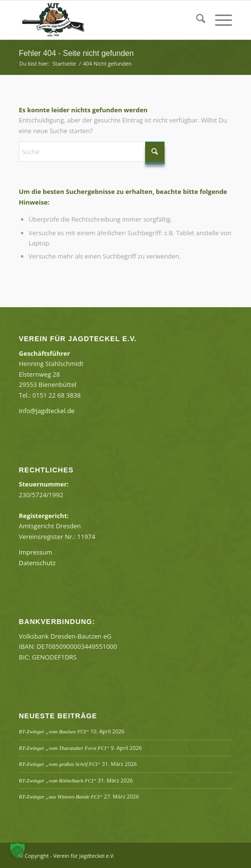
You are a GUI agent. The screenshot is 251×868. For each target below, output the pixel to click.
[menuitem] (196, 20)
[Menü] (219, 20)
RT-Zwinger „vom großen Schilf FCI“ (60, 764)
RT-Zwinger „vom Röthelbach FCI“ (58, 781)
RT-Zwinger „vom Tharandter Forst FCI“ (64, 748)
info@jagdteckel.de (47, 411)
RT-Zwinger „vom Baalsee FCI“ (54, 731)
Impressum (36, 552)
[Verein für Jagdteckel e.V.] (104, 20)
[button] (17, 851)
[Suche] (196, 20)
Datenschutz (37, 563)
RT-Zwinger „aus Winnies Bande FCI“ (61, 797)
